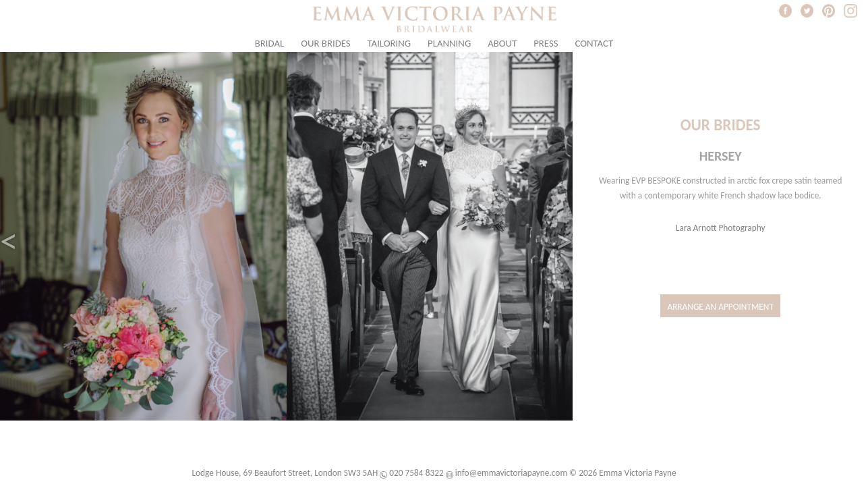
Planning (449, 43)
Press (546, 43)
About (502, 43)
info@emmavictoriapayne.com (511, 473)
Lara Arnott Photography (721, 228)
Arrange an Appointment (720, 307)
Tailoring (389, 43)
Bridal (269, 43)
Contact (594, 43)
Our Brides (325, 43)
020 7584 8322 (416, 473)
